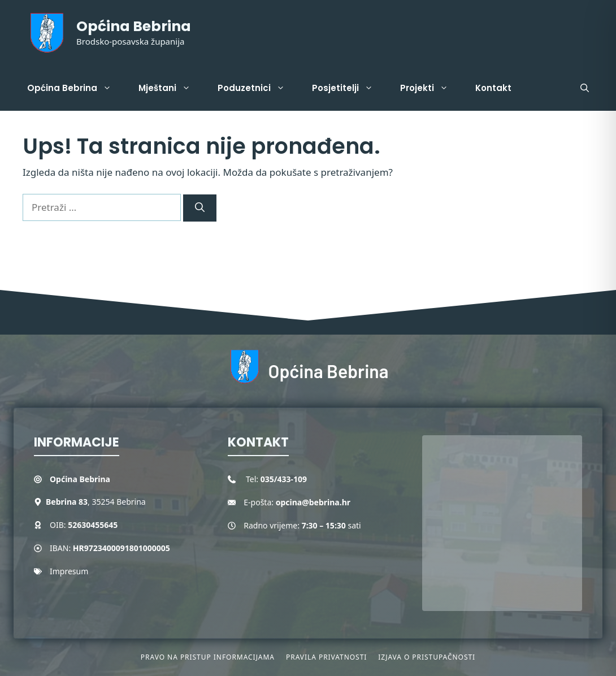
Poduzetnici (258, 88)
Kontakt (493, 88)
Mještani (171, 88)
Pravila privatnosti (326, 657)
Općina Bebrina (134, 26)
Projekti (431, 88)
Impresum (69, 571)
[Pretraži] (200, 208)
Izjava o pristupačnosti (427, 657)
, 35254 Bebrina (96, 502)
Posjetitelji (349, 88)
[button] (585, 88)
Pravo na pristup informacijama (208, 657)
